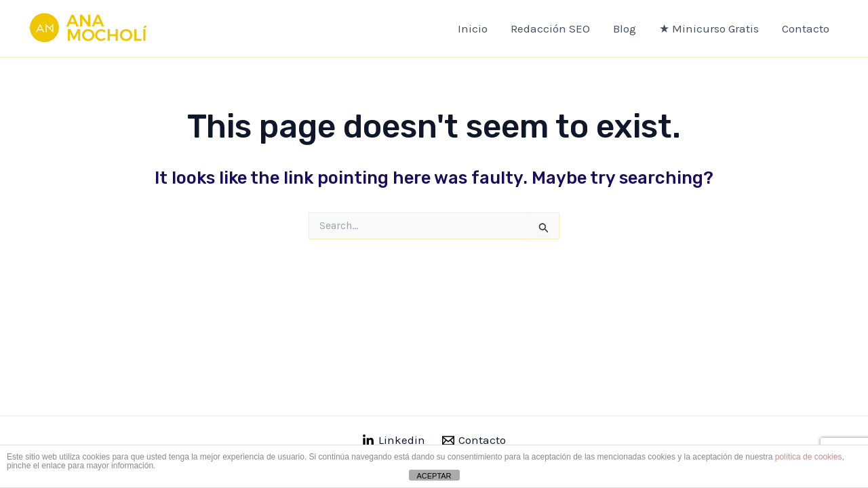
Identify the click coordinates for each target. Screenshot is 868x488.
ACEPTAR (434, 476)
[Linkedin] (394, 441)
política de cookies (809, 457)
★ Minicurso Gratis (709, 28)
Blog (625, 28)
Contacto (806, 28)
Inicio (473, 28)
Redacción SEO (550, 28)
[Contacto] (475, 441)
